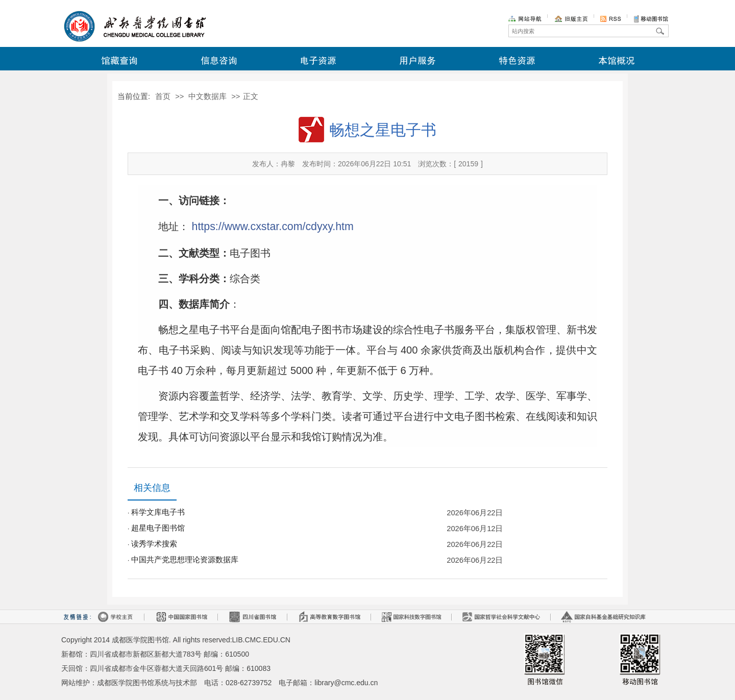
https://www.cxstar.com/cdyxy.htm (273, 227)
